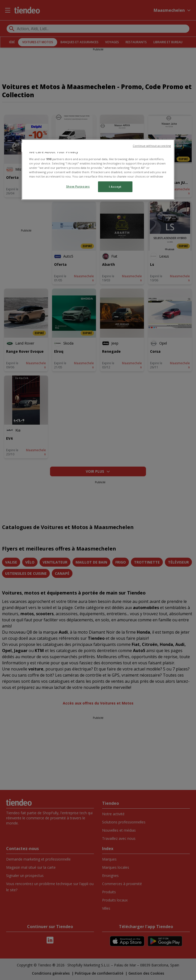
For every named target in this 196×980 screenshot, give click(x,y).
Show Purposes (78, 186)
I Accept (115, 187)
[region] (98, 170)
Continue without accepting (152, 146)
